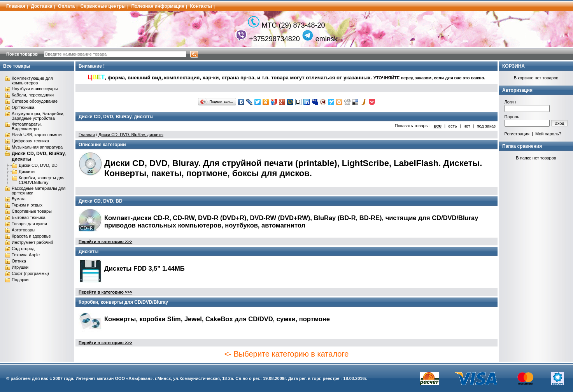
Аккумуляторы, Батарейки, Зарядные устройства (38, 116)
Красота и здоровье (31, 236)
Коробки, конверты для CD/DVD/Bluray (42, 180)
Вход (560, 123)
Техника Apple (26, 255)
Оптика (19, 261)
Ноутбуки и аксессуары (35, 89)
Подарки (20, 280)
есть (452, 126)
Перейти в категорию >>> (105, 241)
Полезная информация (158, 6)
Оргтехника (23, 107)
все (438, 126)
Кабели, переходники (33, 95)
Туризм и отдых (27, 205)
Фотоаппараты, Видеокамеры (27, 126)
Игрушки (20, 267)
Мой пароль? (548, 134)
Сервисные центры (103, 6)
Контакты (201, 6)
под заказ (486, 126)
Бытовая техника (29, 217)
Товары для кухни (29, 224)
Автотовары (24, 230)
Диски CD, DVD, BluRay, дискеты (131, 135)
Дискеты (27, 171)
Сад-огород (23, 248)
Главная (16, 6)
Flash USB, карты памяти (37, 135)
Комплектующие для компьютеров (32, 80)
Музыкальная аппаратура (37, 147)
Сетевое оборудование (35, 101)
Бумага (19, 199)
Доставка (41, 6)
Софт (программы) (30, 273)
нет (467, 126)
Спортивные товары (32, 211)
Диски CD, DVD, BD (38, 165)
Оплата (66, 6)
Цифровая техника (30, 141)
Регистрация (517, 134)
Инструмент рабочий (32, 242)
